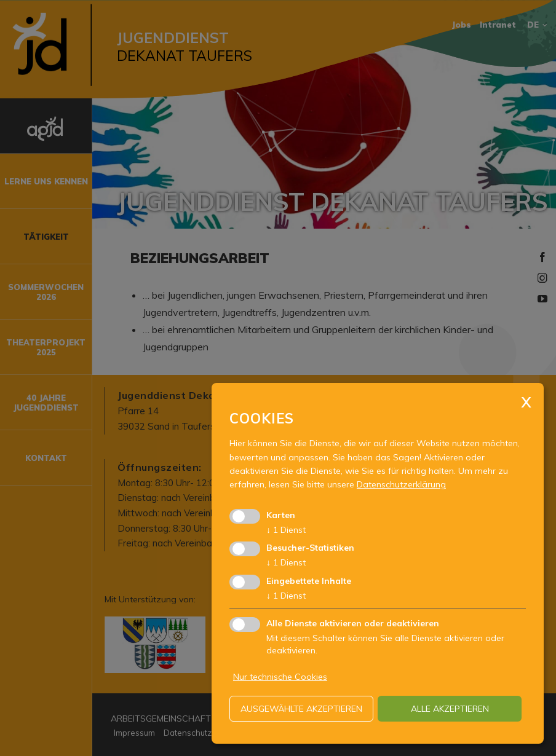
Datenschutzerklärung (401, 484)
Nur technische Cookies (280, 677)
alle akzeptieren (450, 709)
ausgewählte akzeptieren (301, 709)
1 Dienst (286, 530)
